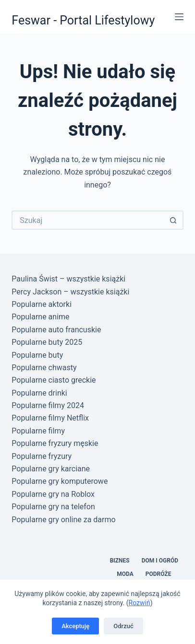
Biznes (120, 561)
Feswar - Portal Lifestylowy (83, 20)
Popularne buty (37, 355)
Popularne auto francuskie (56, 330)
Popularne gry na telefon (53, 507)
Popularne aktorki (42, 304)
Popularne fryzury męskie (55, 443)
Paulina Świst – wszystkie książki (68, 279)
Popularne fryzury (42, 456)
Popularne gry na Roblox (53, 494)
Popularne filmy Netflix (50, 418)
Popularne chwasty (44, 368)
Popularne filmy (38, 431)
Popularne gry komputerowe (60, 481)
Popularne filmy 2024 (48, 405)
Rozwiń (140, 603)
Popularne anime (40, 317)
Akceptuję (75, 626)
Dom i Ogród (160, 561)
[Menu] (179, 17)
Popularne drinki (39, 393)
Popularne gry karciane (51, 469)
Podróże (158, 574)
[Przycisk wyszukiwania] (174, 220)
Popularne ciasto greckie (54, 380)
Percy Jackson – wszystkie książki (70, 292)
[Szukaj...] (88, 220)
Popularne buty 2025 (47, 342)
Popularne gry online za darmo (63, 520)
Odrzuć (123, 626)
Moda (125, 574)
